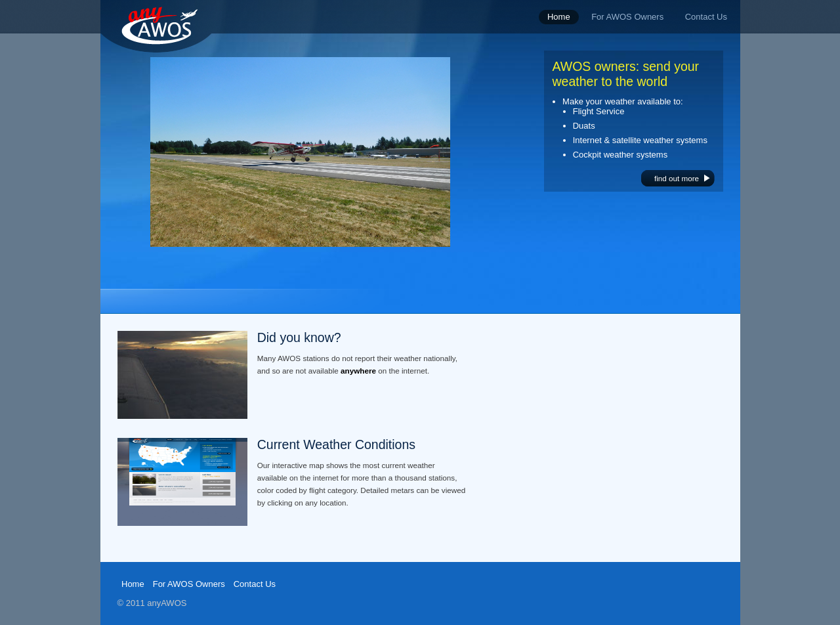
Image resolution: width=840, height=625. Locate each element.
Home (133, 584)
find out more (677, 178)
